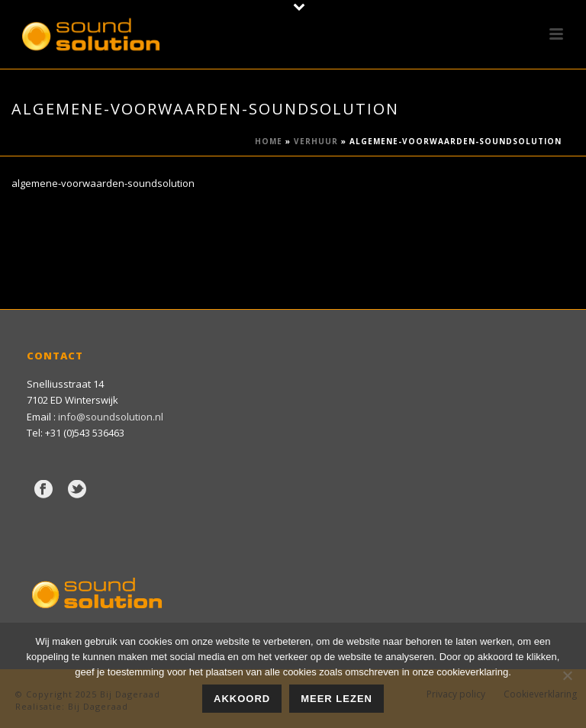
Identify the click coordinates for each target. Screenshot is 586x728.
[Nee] (567, 675)
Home (269, 141)
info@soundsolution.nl (111, 417)
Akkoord (242, 699)
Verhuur (316, 141)
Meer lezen (336, 699)
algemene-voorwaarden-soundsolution (103, 183)
